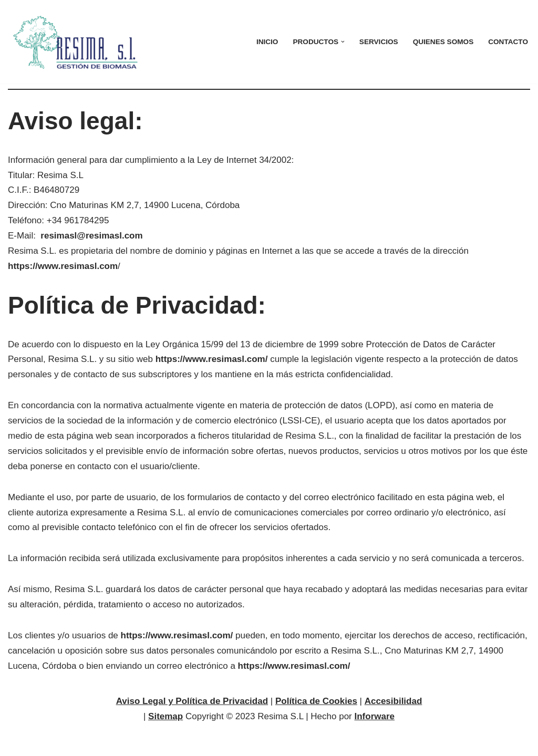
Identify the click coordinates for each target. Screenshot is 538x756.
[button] (343, 42)
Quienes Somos (443, 42)
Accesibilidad (394, 701)
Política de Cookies (316, 701)
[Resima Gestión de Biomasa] (77, 42)
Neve (18, 742)
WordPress (136, 742)
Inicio (267, 42)
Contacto (508, 42)
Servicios (379, 42)
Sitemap (165, 716)
